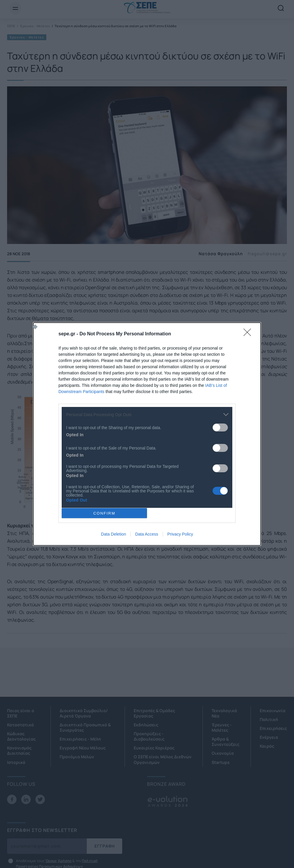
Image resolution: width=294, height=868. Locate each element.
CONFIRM (104, 513)
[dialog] (147, 434)
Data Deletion (113, 534)
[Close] (249, 334)
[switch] (220, 427)
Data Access (147, 534)
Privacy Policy (180, 534)
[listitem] (147, 414)
